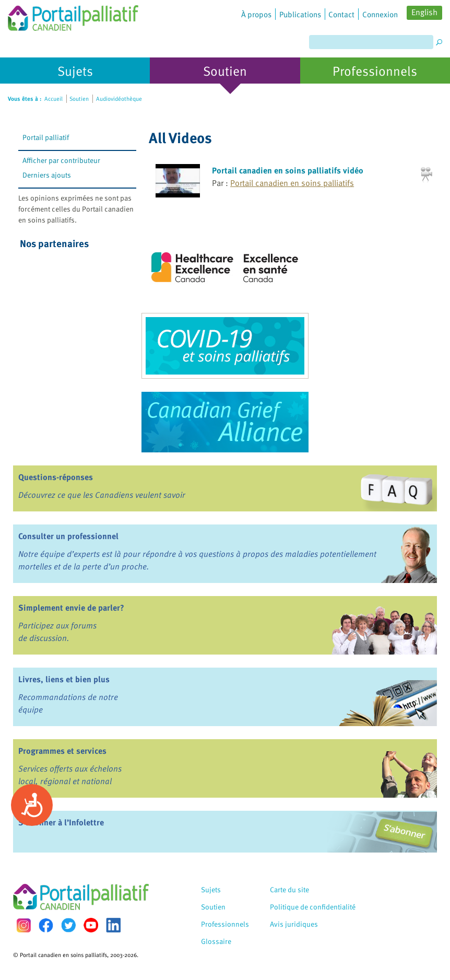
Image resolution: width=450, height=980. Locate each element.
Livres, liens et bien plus (64, 679)
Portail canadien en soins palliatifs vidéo (288, 170)
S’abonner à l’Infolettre (61, 822)
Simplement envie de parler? (71, 608)
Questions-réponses (56, 477)
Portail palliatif (46, 137)
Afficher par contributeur (61, 160)
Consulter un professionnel (68, 536)
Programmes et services (62, 751)
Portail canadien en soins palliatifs (292, 183)
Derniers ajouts (47, 175)
